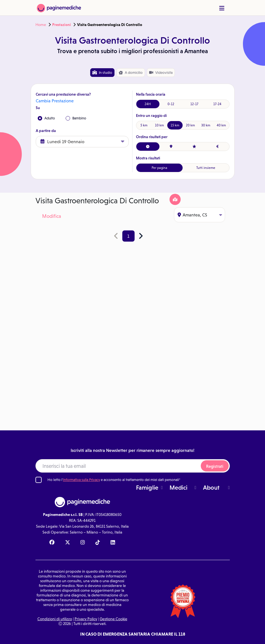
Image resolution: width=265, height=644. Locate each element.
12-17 (194, 104)
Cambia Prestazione (55, 101)
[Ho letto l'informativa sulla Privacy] (39, 480)
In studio (102, 73)
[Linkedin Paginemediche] (113, 543)
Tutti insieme (206, 168)
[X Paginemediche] (68, 543)
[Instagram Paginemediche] (83, 543)
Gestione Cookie (114, 619)
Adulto (46, 118)
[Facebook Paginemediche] (52, 543)
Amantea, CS (200, 215)
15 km (175, 125)
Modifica (52, 216)
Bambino (76, 118)
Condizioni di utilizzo (55, 619)
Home (41, 25)
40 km (221, 125)
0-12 (171, 104)
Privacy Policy (86, 619)
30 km (206, 125)
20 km (190, 125)
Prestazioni (62, 25)
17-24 (217, 104)
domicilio (131, 73)
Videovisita (161, 73)
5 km (144, 125)
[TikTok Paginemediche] (98, 543)
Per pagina (159, 168)
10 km (159, 125)
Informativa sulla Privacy (82, 480)
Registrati (215, 466)
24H (148, 104)
